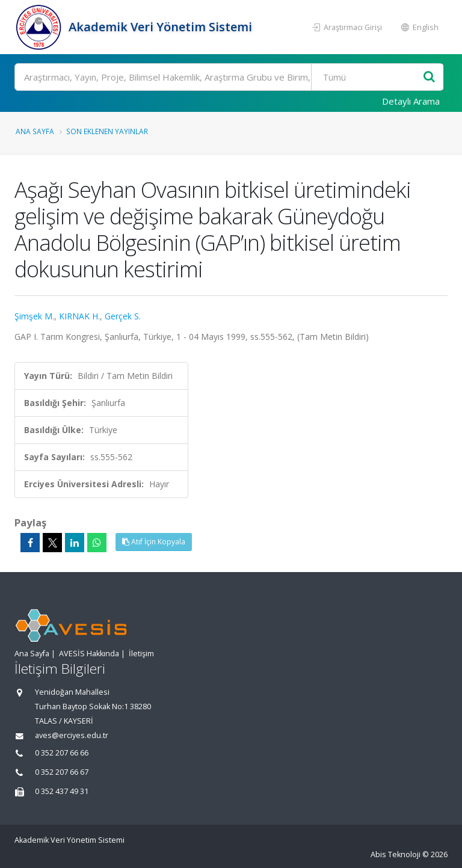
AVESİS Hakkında (89, 654)
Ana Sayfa (35, 131)
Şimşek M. (34, 316)
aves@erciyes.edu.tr (72, 735)
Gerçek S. (123, 316)
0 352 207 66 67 (62, 772)
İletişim (141, 654)
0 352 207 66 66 (62, 753)
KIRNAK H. (79, 316)
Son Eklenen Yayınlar (107, 131)
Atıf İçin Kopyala (154, 542)
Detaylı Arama (411, 101)
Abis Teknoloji (396, 854)
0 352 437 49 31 (62, 791)
